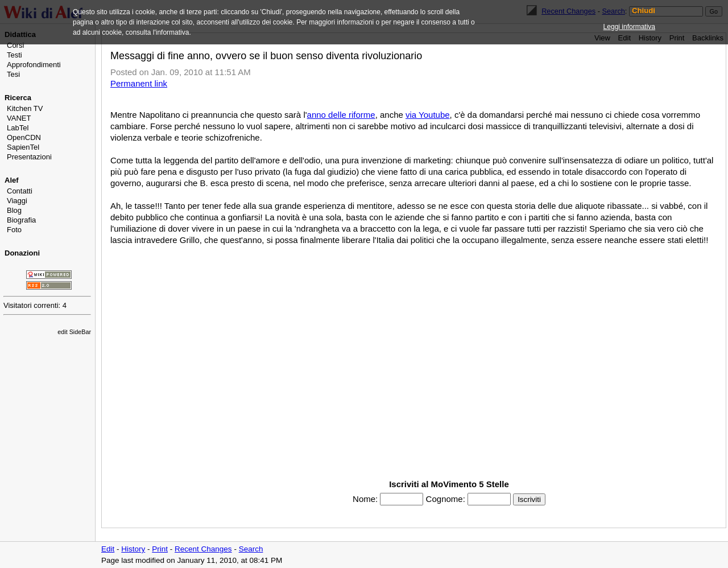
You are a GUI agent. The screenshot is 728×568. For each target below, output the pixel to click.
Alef (12, 180)
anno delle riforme (341, 115)
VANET (19, 118)
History (133, 549)
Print (160, 549)
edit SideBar (74, 332)
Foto (14, 230)
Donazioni (22, 253)
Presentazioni (29, 157)
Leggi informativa (629, 27)
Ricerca (18, 98)
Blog (14, 210)
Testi (15, 55)
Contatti (20, 191)
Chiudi (644, 11)
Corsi (15, 45)
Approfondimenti (34, 65)
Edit (108, 549)
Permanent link (139, 83)
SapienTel (23, 147)
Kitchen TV (25, 108)
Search (251, 549)
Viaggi (17, 201)
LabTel (18, 128)
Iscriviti (529, 499)
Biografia (21, 220)
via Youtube (428, 115)
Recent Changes (203, 549)
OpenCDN (24, 137)
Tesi (13, 74)
